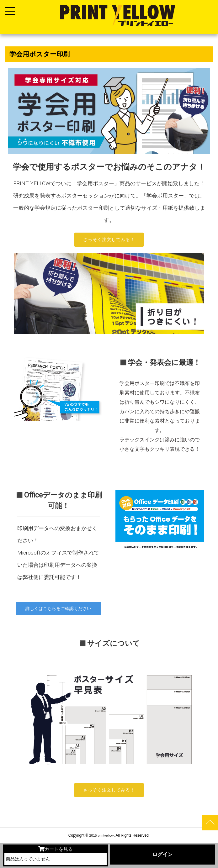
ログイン (162, 855)
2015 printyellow (101, 835)
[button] (16, 441)
